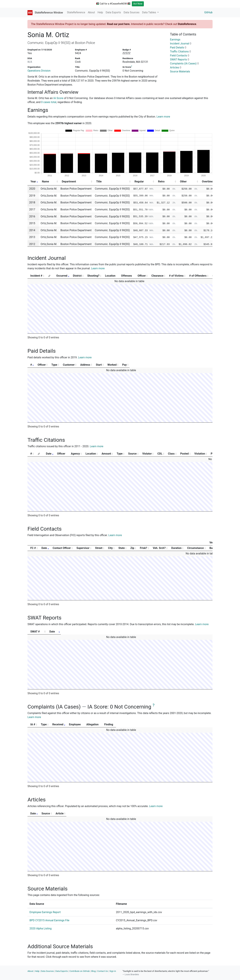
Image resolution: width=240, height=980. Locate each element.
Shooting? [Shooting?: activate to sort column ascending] (93, 276)
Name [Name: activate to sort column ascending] (45, 182)
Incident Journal (181, 44)
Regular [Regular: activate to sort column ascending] (139, 182)
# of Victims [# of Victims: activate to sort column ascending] (176, 276)
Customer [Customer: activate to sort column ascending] (95, 365)
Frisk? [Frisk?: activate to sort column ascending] (143, 548)
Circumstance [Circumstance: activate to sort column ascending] (195, 548)
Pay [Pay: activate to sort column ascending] (199, 365)
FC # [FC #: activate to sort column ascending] (33, 548)
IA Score (58, 98)
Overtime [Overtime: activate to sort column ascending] (207, 182)
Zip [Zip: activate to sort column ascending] (132, 548)
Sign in (113, 971)
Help (100, 12)
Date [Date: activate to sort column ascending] (49, 454)
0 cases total (49, 102)
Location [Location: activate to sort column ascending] (91, 454)
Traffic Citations (180, 52)
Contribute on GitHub (79, 971)
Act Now (138, 4)
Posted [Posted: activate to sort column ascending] (185, 454)
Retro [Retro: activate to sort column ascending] (161, 182)
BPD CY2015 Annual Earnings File (49, 920)
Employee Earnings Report (45, 912)
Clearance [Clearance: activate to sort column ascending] (157, 276)
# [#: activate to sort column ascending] (31, 365)
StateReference (76, 12)
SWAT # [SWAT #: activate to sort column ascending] (35, 632)
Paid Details (178, 48)
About (91, 12)
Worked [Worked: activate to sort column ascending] (175, 365)
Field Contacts (180, 56)
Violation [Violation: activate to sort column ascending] (200, 454)
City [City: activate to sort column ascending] (110, 548)
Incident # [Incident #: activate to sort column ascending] (36, 276)
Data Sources (132, 12)
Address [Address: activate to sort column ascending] (126, 365)
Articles (176, 67)
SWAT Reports (180, 60)
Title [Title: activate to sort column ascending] (99, 182)
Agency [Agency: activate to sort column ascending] (75, 454)
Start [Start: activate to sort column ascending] (152, 365)
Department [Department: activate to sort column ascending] (69, 182)
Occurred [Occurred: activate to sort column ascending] (62, 276)
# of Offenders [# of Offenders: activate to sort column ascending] (198, 276)
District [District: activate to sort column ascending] (77, 276)
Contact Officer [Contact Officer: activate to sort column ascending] (62, 548)
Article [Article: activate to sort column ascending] (154, 813)
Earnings (175, 40)
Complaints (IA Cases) (184, 63)
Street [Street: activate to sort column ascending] (99, 548)
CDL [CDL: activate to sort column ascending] (160, 454)
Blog (93, 971)
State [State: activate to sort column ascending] (121, 548)
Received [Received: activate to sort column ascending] (82, 724)
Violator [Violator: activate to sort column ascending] (147, 454)
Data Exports (113, 12)
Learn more (163, 117)
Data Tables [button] (149, 12)
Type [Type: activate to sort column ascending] (71, 365)
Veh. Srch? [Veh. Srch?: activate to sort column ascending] (159, 548)
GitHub (208, 12)
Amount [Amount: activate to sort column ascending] (106, 454)
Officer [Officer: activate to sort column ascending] (142, 276)
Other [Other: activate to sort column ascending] (183, 182)
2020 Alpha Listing (40, 928)
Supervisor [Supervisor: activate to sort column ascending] (83, 548)
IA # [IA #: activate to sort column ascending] (33, 724)
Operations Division (39, 71)
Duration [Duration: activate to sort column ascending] (176, 548)
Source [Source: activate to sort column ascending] (132, 454)
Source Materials (180, 71)
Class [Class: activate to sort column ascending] (171, 454)
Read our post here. (119, 24)
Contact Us (102, 971)
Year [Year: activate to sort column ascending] (33, 182)
